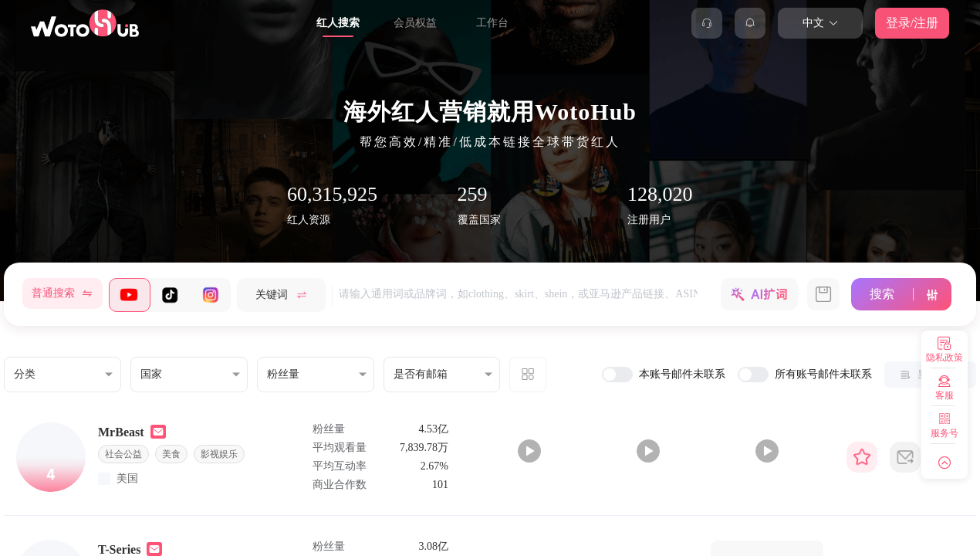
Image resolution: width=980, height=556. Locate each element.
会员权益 (415, 23)
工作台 (492, 23)
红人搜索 (338, 23)
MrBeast (121, 432)
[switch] (617, 375)
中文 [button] (821, 23)
